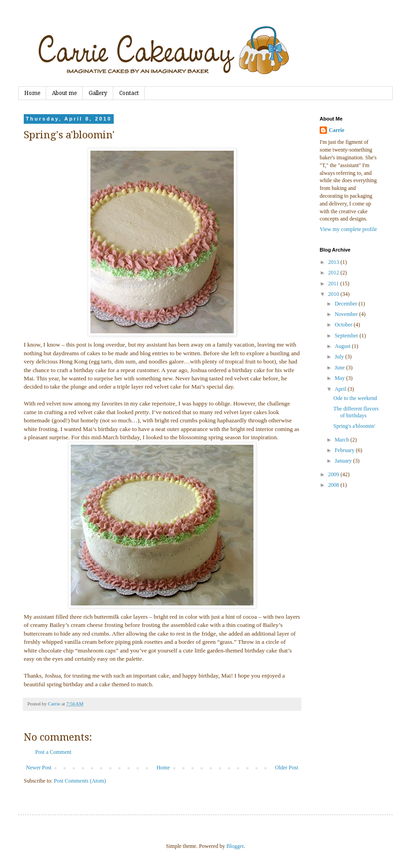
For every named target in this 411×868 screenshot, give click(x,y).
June (340, 368)
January (344, 461)
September (347, 336)
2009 (335, 474)
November (347, 314)
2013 (335, 262)
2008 (335, 485)
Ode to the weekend (355, 398)
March (342, 440)
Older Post (287, 768)
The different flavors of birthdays (356, 412)
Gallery (98, 93)
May (340, 378)
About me (64, 93)
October (344, 325)
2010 (335, 294)
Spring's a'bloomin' (354, 426)
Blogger (235, 846)
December (347, 304)
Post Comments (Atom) (80, 781)
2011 (335, 284)
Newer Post (39, 768)
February (345, 450)
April (341, 389)
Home (32, 93)
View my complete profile (348, 229)
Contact (129, 93)
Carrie (337, 130)
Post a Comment (53, 752)
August (343, 346)
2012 (335, 273)
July (340, 357)
